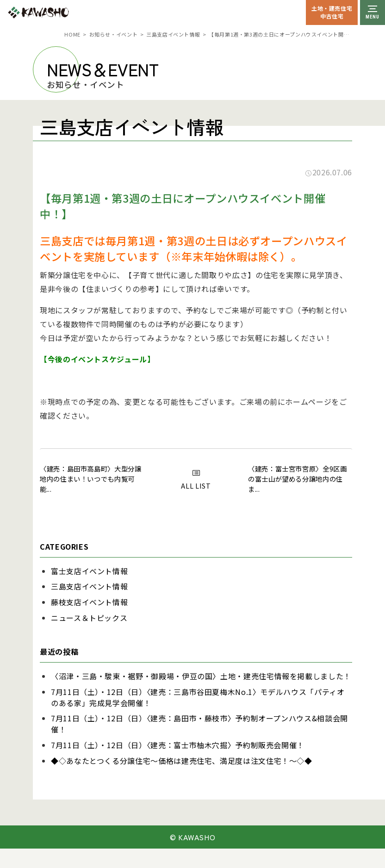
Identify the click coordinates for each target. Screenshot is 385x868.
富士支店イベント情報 (89, 571)
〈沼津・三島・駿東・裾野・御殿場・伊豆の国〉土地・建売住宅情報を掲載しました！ (201, 676)
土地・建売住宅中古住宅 (332, 12)
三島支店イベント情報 (173, 34)
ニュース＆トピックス (89, 618)
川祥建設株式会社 (59, 12)
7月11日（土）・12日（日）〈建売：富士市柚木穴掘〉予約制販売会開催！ (178, 745)
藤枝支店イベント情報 (89, 602)
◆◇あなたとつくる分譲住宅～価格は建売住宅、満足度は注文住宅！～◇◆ (182, 761)
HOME (72, 34)
